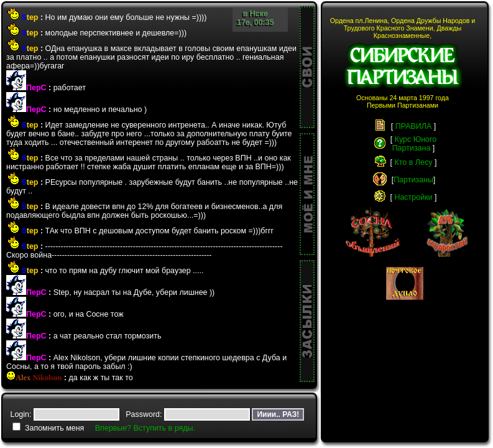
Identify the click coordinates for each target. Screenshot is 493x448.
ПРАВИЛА (414, 126)
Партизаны (413, 180)
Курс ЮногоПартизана (415, 144)
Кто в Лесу (414, 162)
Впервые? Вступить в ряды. (145, 428)
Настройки (413, 197)
